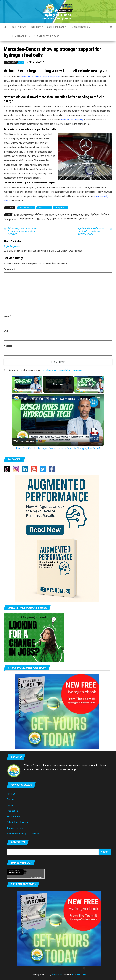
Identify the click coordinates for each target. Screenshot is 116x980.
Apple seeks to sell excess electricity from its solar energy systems (91, 231)
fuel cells (49, 215)
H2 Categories (21, 36)
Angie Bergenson (37, 62)
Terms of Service (15, 828)
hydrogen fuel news (100, 214)
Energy (33, 877)
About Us (11, 794)
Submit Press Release (17, 822)
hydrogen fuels (11, 219)
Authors (10, 799)
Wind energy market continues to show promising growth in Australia (23, 231)
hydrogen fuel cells (80, 215)
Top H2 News (19, 27)
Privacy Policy (14, 817)
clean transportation (23, 215)
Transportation (61, 208)
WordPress (57, 975)
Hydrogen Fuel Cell (26, 208)
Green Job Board (57, 27)
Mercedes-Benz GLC (46, 219)
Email (7, 331)
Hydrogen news (44, 208)
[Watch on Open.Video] (24, 441)
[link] (16, 398)
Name (7, 316)
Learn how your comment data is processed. (63, 370)
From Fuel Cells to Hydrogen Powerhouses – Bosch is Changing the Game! (58, 399)
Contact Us (12, 805)
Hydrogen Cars (80, 27)
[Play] (90, 384)
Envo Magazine (79, 975)
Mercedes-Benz (27, 219)
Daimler (39, 214)
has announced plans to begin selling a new (40, 77)
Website (8, 346)
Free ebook (37, 27)
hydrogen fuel (62, 214)
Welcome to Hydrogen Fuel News (23, 834)
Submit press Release (47, 36)
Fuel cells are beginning (72, 120)
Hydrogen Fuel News (58, 15)
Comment (9, 269)
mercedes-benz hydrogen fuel (72, 219)
